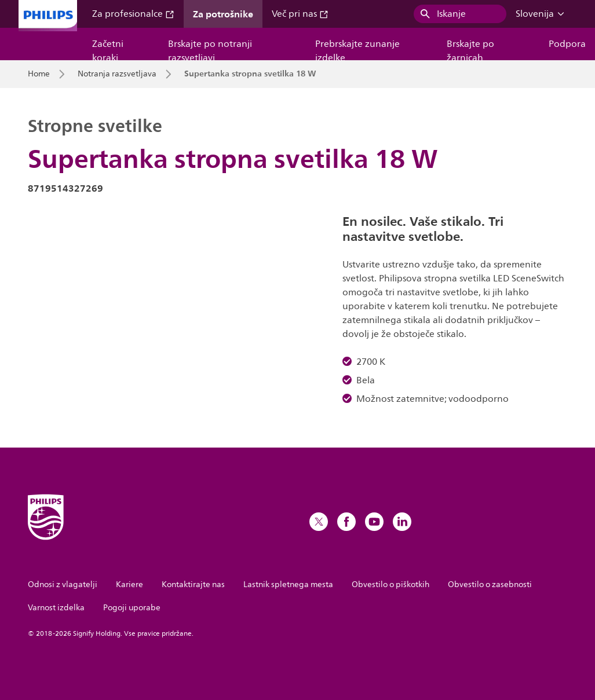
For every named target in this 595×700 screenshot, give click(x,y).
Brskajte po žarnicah (470, 48)
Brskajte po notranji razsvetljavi (210, 48)
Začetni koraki (108, 48)
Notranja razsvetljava (117, 74)
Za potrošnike (223, 14)
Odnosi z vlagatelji (63, 584)
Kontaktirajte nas (193, 584)
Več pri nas (300, 14)
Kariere (129, 584)
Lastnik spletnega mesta (288, 584)
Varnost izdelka (56, 608)
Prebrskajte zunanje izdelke (357, 48)
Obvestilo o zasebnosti (490, 584)
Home (39, 74)
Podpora (567, 44)
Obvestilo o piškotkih (390, 584)
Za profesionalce (133, 14)
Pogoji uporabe (132, 608)
